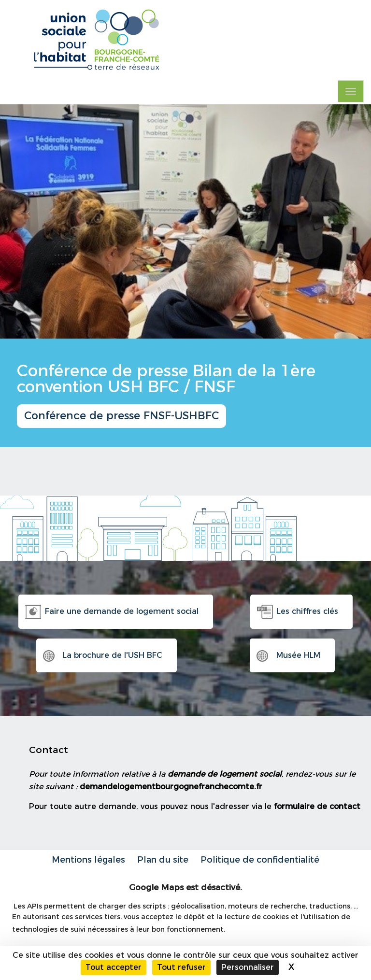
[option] (185, 276)
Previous (10, 275)
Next (361, 275)
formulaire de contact (317, 806)
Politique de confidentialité (260, 859)
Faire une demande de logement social (122, 611)
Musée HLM (298, 655)
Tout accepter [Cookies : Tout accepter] (114, 967)
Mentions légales (88, 859)
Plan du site (163, 859)
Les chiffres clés (307, 611)
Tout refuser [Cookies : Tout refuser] (181, 967)
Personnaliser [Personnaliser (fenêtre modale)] (248, 967)
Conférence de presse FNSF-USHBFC (121, 416)
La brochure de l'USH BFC (113, 655)
